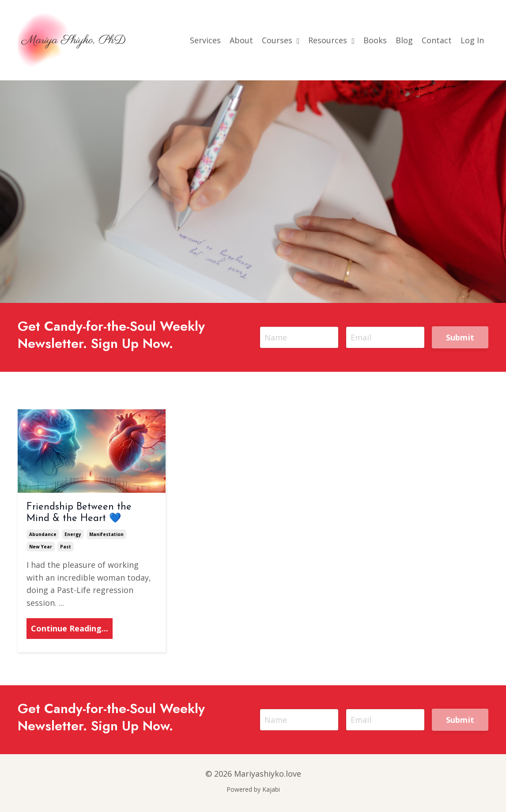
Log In (472, 40)
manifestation (106, 534)
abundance (43, 534)
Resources (331, 40)
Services (205, 40)
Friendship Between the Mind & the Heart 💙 (79, 513)
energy (73, 534)
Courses (281, 40)
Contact (437, 40)
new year (41, 547)
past (66, 547)
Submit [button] (460, 337)
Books (375, 40)
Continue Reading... (70, 628)
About (241, 40)
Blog (404, 40)
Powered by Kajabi (253, 789)
